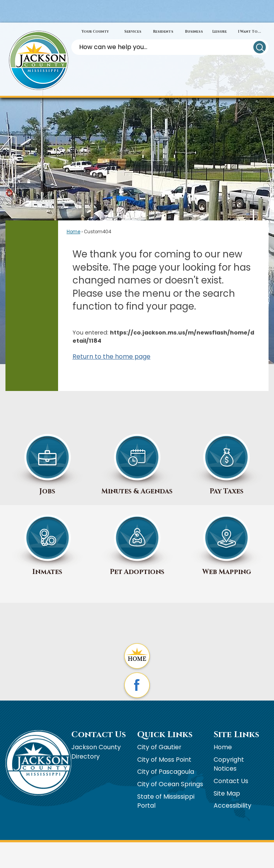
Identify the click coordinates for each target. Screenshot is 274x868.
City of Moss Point (164, 760)
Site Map (227, 793)
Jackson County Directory (96, 752)
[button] (260, 47)
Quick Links (165, 735)
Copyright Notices (229, 764)
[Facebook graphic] (137, 686)
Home (73, 232)
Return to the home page (111, 357)
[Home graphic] (137, 657)
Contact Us (231, 781)
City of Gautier (159, 747)
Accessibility (232, 805)
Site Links (236, 735)
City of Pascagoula (166, 772)
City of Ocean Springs (170, 784)
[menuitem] (95, 32)
